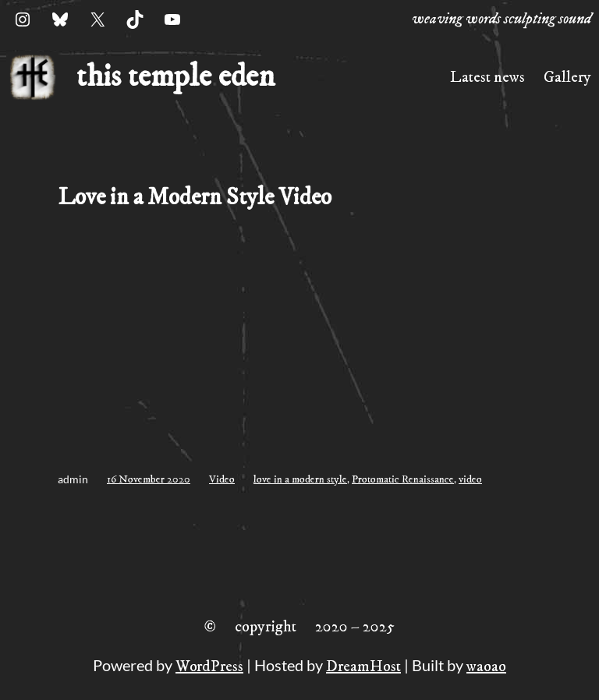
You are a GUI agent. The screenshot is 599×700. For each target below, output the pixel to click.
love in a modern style (300, 479)
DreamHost (363, 667)
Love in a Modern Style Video (195, 198)
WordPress (209, 667)
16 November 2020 (149, 479)
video (470, 479)
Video (222, 479)
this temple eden (175, 77)
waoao (486, 667)
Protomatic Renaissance (403, 479)
